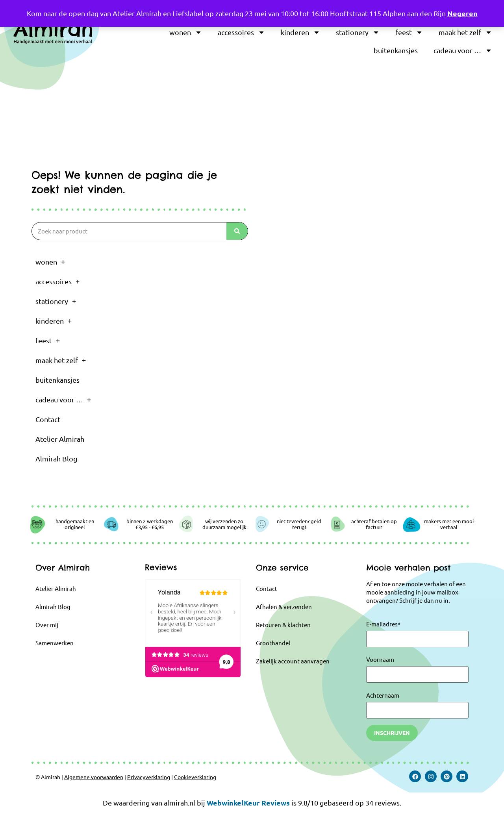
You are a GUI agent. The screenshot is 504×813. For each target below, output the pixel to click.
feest (409, 32)
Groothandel (273, 643)
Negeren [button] (462, 13)
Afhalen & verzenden (284, 607)
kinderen (300, 32)
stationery (358, 32)
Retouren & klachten (283, 625)
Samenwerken (55, 643)
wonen (186, 32)
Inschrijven (392, 733)
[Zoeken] (237, 231)
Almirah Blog (56, 458)
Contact (48, 419)
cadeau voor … (463, 50)
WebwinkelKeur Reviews (248, 803)
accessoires (241, 32)
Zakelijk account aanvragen (293, 661)
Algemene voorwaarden (94, 777)
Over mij (47, 625)
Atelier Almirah (60, 439)
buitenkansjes (396, 50)
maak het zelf (465, 32)
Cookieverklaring (195, 777)
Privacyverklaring (149, 777)
